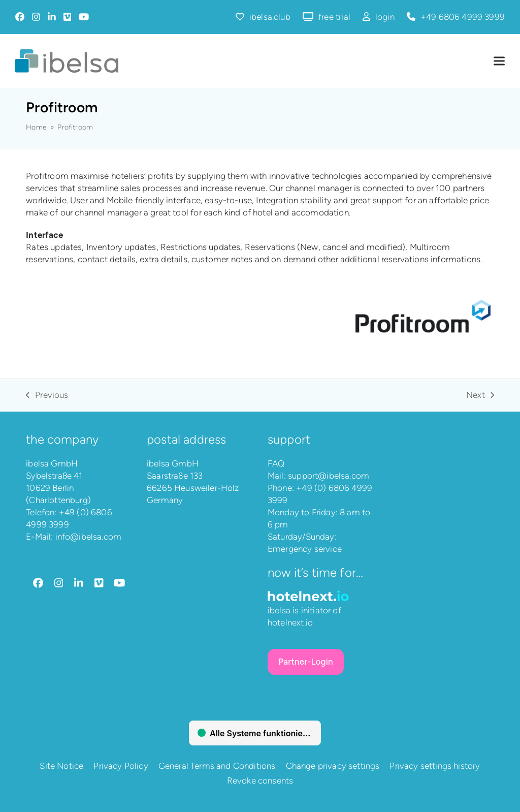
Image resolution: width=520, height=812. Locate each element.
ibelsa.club (270, 17)
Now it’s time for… (315, 572)
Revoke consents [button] (260, 780)
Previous (47, 395)
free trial (334, 17)
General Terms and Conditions (217, 766)
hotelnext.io (290, 622)
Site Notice (61, 766)
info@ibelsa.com (89, 537)
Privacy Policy (121, 766)
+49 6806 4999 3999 (463, 17)
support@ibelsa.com (329, 476)
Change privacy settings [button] (333, 766)
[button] (499, 61)
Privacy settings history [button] (435, 766)
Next (480, 395)
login (385, 17)
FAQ (276, 463)
